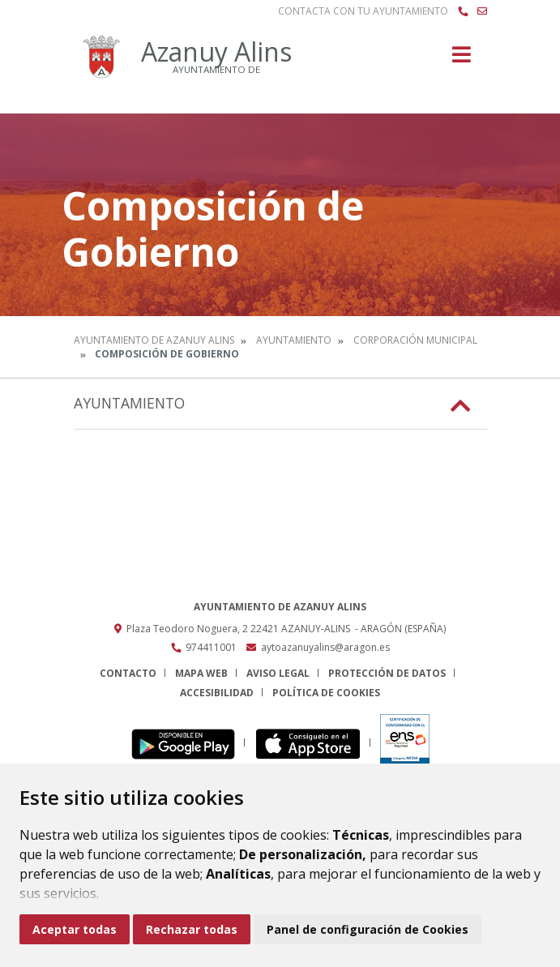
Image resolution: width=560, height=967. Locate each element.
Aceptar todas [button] (75, 929)
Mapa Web (201, 673)
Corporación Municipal (415, 340)
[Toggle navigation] (462, 60)
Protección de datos (387, 673)
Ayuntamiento (294, 340)
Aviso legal (278, 673)
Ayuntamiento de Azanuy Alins (154, 340)
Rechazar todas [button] (192, 929)
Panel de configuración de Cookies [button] (368, 929)
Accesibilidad (217, 693)
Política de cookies (326, 693)
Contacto (128, 673)
